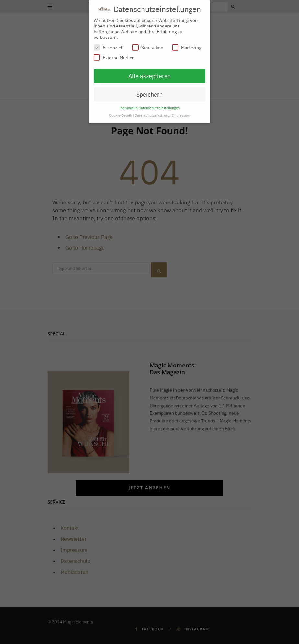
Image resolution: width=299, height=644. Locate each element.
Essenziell (109, 44)
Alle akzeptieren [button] (149, 73)
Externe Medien (114, 55)
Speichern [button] (149, 91)
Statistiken (148, 44)
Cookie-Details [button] (121, 112)
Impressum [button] (181, 112)
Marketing (187, 44)
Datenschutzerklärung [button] (152, 112)
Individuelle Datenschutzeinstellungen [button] (149, 105)
